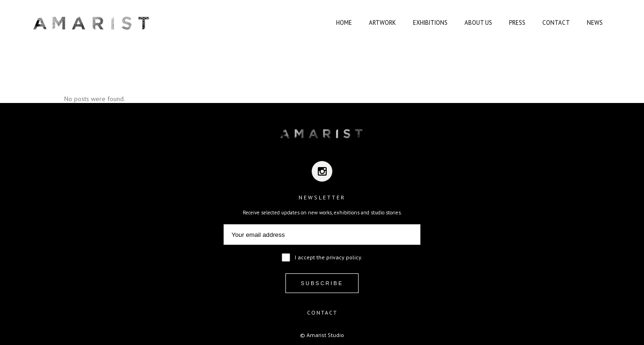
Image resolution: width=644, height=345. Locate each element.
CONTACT (322, 312)
